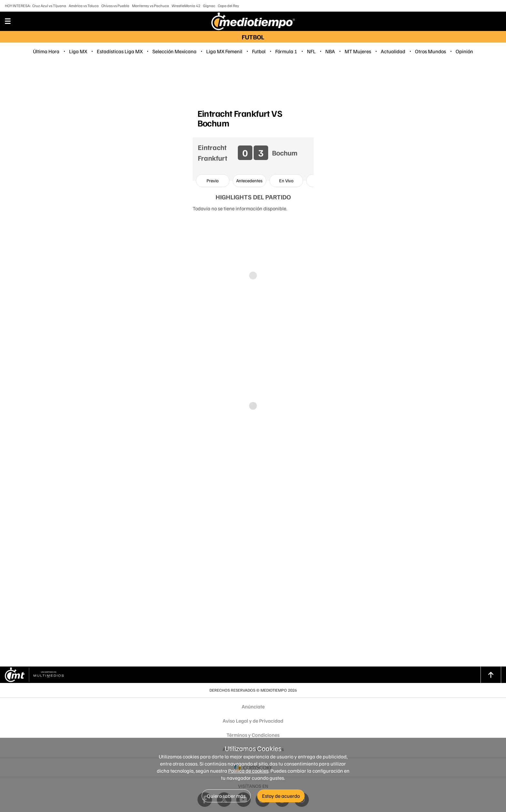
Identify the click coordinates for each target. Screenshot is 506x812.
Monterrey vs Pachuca (151, 6)
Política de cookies (248, 771)
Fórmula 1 (286, 51)
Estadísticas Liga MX (120, 51)
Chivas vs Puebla (115, 6)
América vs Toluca (84, 6)
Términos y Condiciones (253, 735)
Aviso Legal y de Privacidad (253, 721)
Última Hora (46, 51)
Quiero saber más (226, 796)
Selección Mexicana (174, 51)
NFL (311, 51)
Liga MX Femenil (224, 51)
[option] (213, 181)
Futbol (259, 51)
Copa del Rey (228, 6)
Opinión (464, 51)
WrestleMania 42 (186, 6)
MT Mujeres (358, 51)
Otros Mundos (430, 51)
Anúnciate (253, 707)
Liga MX (78, 51)
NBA (330, 51)
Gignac (209, 6)
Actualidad (393, 51)
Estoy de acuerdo (281, 796)
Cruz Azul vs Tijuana (49, 6)
